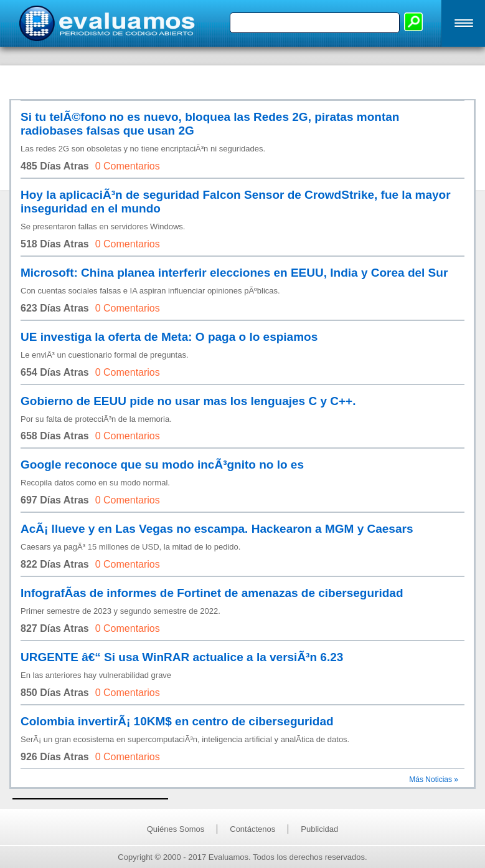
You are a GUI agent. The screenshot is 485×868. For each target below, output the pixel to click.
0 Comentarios (128, 166)
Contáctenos (252, 829)
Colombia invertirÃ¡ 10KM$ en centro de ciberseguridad (177, 721)
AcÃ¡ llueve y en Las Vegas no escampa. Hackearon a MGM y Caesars (217, 529)
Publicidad (319, 829)
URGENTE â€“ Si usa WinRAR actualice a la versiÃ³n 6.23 (182, 657)
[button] (463, 23)
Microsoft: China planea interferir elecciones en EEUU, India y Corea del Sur (234, 273)
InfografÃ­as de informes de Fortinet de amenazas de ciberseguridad (212, 593)
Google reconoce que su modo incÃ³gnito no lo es (162, 465)
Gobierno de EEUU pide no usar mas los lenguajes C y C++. (188, 401)
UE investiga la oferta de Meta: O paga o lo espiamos (169, 337)
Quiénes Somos (176, 829)
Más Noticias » (434, 780)
